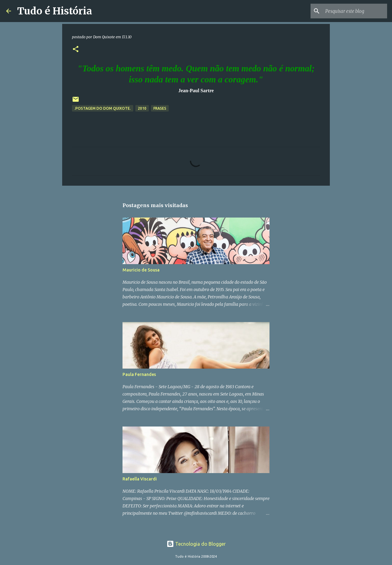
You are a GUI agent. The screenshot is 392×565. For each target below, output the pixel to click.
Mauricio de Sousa (141, 270)
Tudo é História (55, 11)
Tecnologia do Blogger (196, 544)
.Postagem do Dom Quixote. (103, 108)
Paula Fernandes (139, 374)
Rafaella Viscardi (140, 479)
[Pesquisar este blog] (355, 11)
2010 (142, 108)
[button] (76, 49)
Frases (160, 108)
